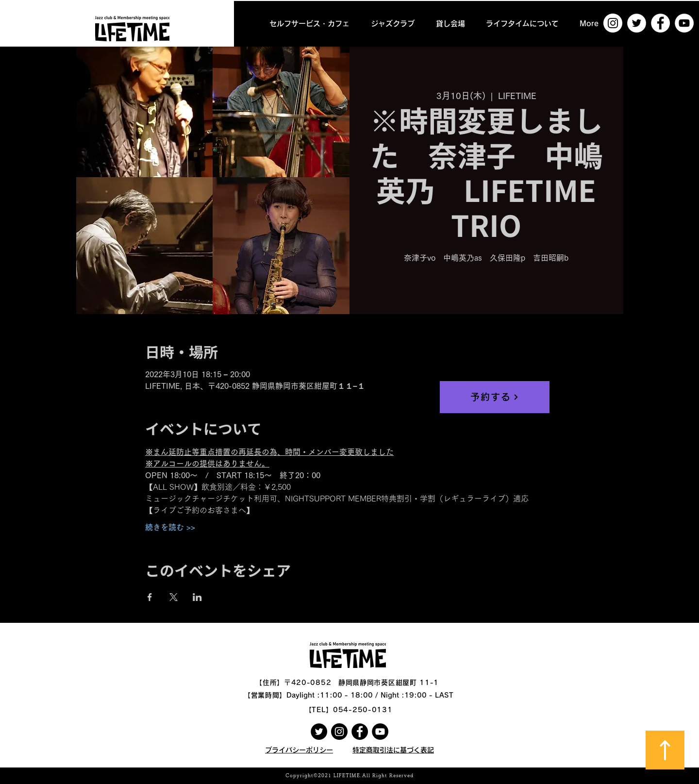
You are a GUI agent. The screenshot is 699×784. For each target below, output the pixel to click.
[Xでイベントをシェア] (174, 597)
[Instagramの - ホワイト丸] (613, 23)
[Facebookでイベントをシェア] (150, 597)
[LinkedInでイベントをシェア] (197, 597)
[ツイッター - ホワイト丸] (637, 23)
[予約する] (495, 397)
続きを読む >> (170, 527)
